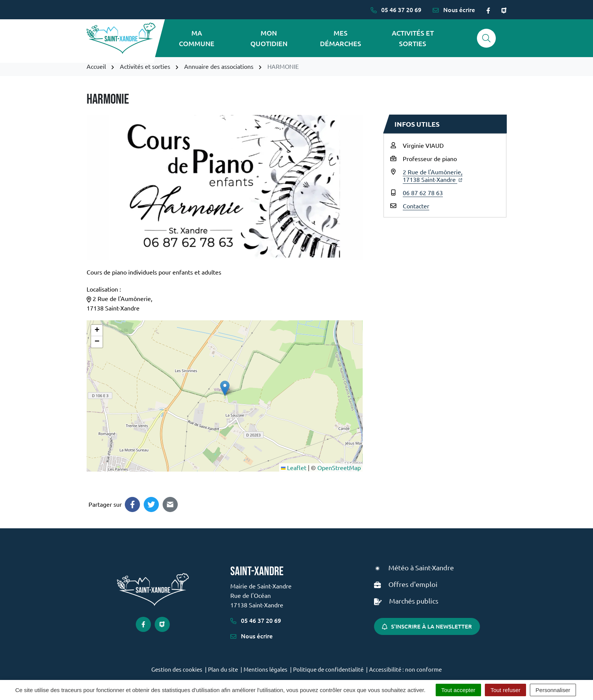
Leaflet (294, 467)
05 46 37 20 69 (256, 620)
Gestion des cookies (177, 669)
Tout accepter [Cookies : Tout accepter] (458, 690)
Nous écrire (251, 636)
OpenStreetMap (339, 467)
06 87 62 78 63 (423, 192)
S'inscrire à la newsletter (427, 626)
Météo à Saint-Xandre (421, 567)
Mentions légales (265, 669)
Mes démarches (341, 38)
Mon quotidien (269, 38)
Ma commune (197, 38)
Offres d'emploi (413, 584)
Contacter (416, 206)
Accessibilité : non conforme (405, 669)
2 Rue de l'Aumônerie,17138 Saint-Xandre (433, 175)
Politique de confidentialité (328, 669)
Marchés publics (414, 601)
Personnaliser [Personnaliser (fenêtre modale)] (553, 690)
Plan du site (223, 669)
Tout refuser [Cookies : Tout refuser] (505, 690)
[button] (225, 388)
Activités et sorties (413, 38)
